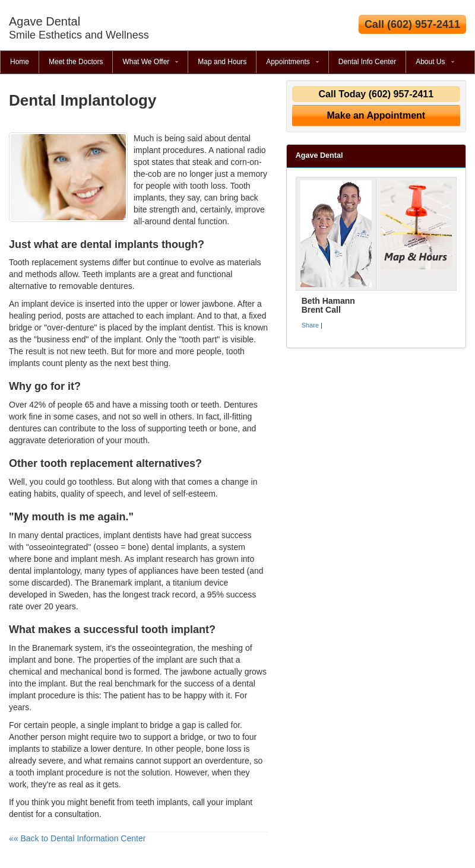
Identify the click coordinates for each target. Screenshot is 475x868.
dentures (25, 428)
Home (20, 62)
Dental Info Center (367, 62)
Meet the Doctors (76, 62)
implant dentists (133, 535)
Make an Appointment (376, 115)
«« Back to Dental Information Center (77, 838)
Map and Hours (222, 62)
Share (310, 325)
